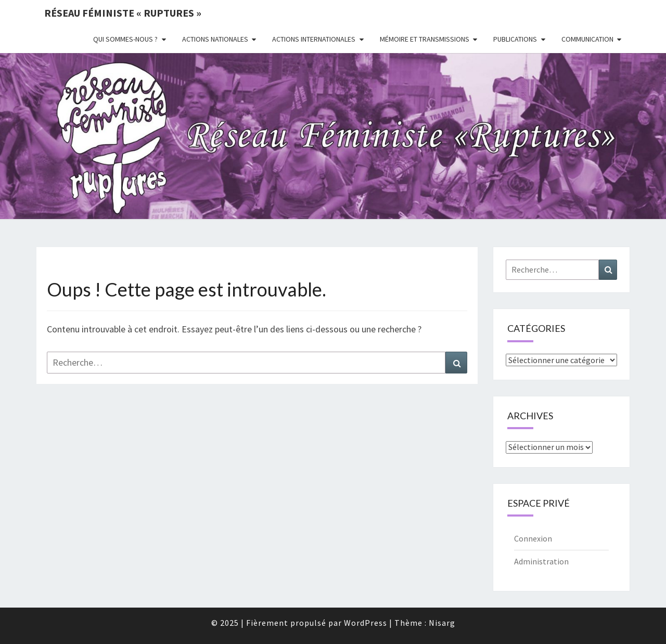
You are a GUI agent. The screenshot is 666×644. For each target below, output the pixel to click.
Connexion (533, 538)
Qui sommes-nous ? (125, 39)
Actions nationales (215, 39)
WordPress (366, 623)
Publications (515, 39)
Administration (541, 561)
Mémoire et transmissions (425, 39)
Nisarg (442, 623)
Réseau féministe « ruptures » (123, 13)
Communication (587, 39)
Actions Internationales (314, 39)
